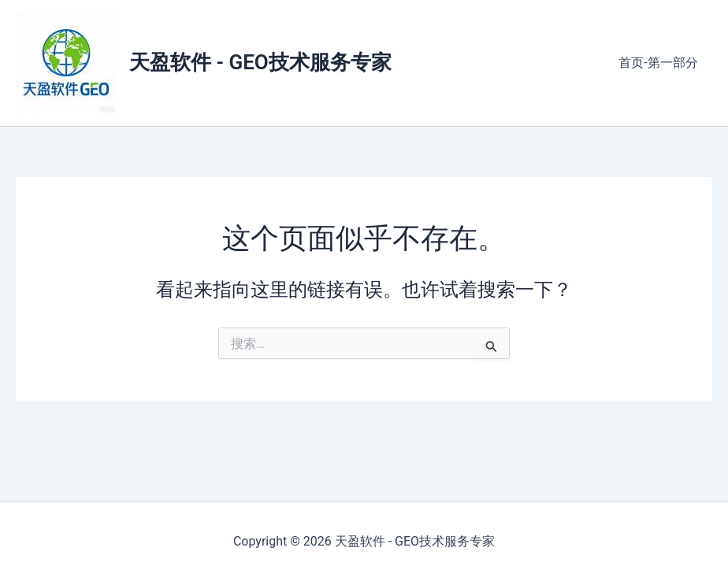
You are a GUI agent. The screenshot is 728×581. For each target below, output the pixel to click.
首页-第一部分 (660, 63)
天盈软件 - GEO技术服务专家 (260, 62)
